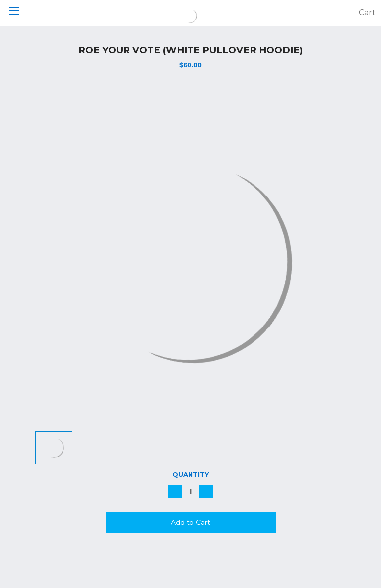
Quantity (190, 474)
